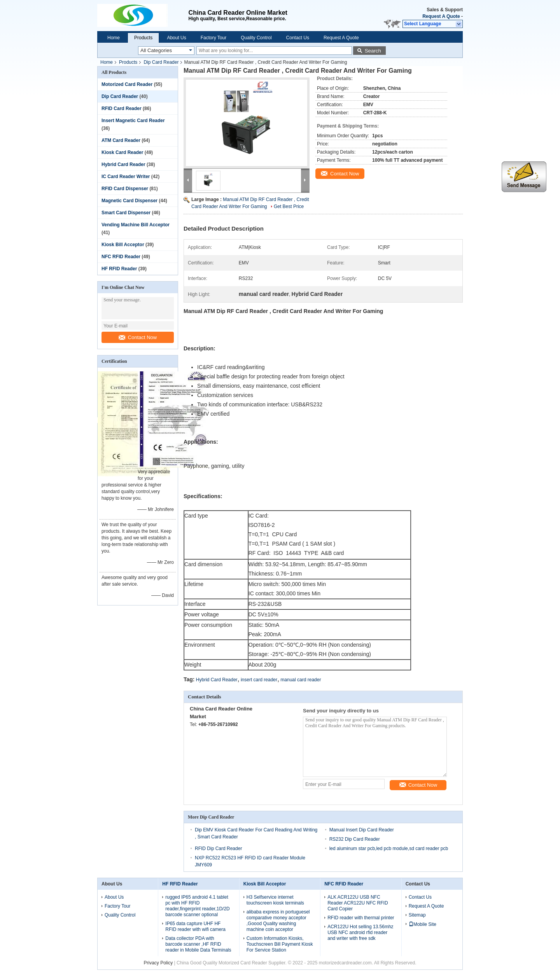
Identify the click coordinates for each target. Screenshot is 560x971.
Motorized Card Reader (127, 84)
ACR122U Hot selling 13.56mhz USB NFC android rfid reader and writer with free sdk (360, 932)
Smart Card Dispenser (126, 213)
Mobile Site (423, 924)
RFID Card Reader (122, 108)
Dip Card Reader (161, 62)
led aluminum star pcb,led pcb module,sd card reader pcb (389, 848)
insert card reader (259, 679)
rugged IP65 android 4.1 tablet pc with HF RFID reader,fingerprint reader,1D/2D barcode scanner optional (197, 905)
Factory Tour (213, 38)
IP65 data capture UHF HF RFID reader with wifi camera (195, 926)
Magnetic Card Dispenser (129, 201)
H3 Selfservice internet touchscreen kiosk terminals (275, 899)
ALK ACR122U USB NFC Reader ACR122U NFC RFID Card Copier (358, 902)
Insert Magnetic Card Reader (133, 121)
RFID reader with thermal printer (361, 917)
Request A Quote (441, 16)
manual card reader (301, 679)
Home (114, 38)
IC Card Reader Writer (126, 177)
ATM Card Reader (121, 140)
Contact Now (138, 337)
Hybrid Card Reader (123, 164)
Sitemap (417, 914)
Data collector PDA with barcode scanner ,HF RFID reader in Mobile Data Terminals (198, 943)
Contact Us (298, 38)
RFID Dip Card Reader (218, 848)
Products (143, 38)
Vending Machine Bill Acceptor (136, 225)
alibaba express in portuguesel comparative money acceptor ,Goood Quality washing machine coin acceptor (278, 920)
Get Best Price (289, 206)
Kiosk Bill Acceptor (123, 245)
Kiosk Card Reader (122, 152)
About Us (176, 38)
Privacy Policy (158, 962)
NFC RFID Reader (121, 257)
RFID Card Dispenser (125, 189)
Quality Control (256, 38)
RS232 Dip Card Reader (355, 838)
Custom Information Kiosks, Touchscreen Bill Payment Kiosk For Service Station (280, 943)
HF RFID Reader (119, 269)
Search (373, 51)
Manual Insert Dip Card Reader (362, 829)
